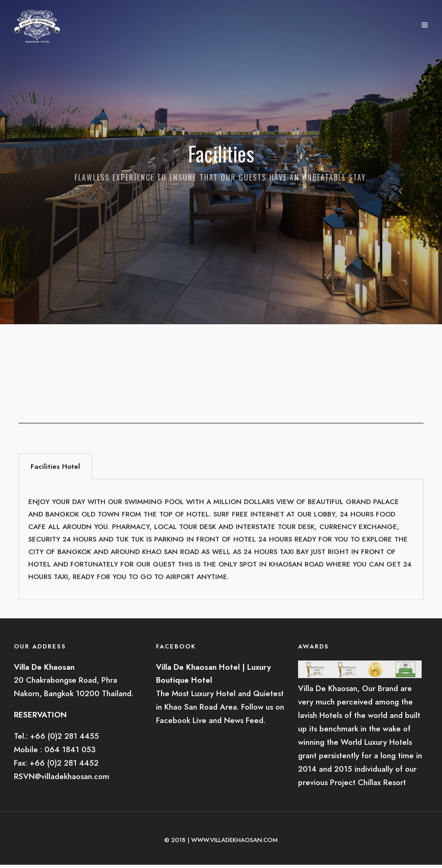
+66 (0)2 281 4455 (65, 736)
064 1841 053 (70, 749)
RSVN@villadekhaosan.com (62, 776)
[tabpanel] (221, 547)
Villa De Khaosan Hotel (198, 667)
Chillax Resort (382, 782)
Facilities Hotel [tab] (55, 473)
